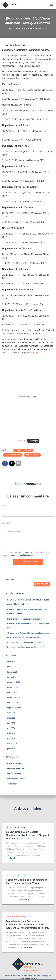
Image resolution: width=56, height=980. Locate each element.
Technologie (12, 784)
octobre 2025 (13, 692)
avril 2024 (11, 733)
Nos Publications (32, 455)
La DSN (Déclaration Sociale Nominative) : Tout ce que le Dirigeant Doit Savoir (27, 835)
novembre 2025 (14, 687)
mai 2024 (11, 728)
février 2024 (12, 744)
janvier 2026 (12, 677)
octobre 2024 (13, 703)
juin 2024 (11, 723)
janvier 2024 (12, 749)
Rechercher (11, 579)
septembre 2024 (14, 708)
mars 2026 (12, 667)
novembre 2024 (14, 698)
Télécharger (33, 441)
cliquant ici (34, 353)
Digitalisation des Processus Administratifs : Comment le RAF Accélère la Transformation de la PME (28, 623)
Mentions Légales (12, 975)
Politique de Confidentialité (34, 975)
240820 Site (21, 441)
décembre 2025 (14, 682)
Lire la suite (11, 858)
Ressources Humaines (17, 779)
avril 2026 (11, 662)
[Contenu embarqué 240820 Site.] (28, 396)
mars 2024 (12, 738)
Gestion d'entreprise (13, 455)
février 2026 (12, 672)
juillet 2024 (12, 718)
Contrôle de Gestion (23, 450)
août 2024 (11, 713)
